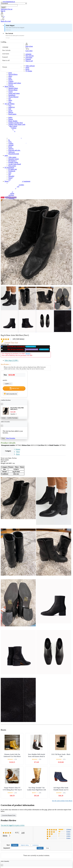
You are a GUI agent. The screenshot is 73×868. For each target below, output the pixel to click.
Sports (10, 80)
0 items (68, 838)
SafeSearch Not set (7, 9)
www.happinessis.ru (9, 2)
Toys (10, 105)
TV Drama (29, 71)
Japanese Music (13, 88)
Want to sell (6, 60)
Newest (15, 845)
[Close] (2, 404)
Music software (9, 86)
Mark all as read (6, 21)
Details (28, 354)
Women (5, 67)
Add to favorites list (10, 394)
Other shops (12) (12, 360)
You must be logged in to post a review (13, 825)
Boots (18, 454)
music (10, 73)
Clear (48, 848)
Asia (10, 102)
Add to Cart (14, 388)
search (3, 7)
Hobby (10, 118)
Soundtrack (12, 95)
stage (10, 78)
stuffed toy (12, 107)
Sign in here (29, 46)
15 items (69, 829)
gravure (11, 85)
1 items (68, 836)
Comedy (11, 81)
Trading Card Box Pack (16, 123)
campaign (5, 47)
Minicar (11, 112)
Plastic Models (13, 121)
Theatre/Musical (13, 97)
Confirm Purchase (12, 418)
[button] (36, 19)
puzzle (10, 111)
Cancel (4, 418)
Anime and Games (14, 93)
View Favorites (11, 438)
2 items (68, 834)
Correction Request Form (9, 815)
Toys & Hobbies (10, 104)
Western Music (13, 90)
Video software (30, 66)
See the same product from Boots (62, 801)
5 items (68, 832)
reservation (6, 54)
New (20, 347)
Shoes (18, 452)
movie (27, 69)
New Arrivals (6, 50)
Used (26, 349)
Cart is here (29, 51)
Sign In (3, 11)
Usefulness (36, 845)
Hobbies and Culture (15, 83)
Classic (11, 92)
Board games (12, 114)
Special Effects (13, 74)
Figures (11, 119)
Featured (5, 57)
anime (27, 67)
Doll (10, 109)
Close (3, 438)
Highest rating (25, 845)
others (10, 76)
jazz (10, 99)
